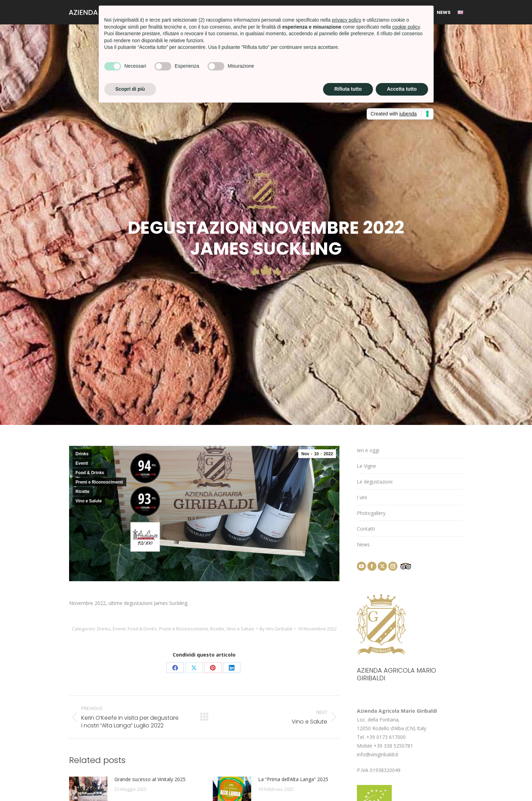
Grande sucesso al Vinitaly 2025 (150, 779)
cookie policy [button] (406, 27)
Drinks (82, 454)
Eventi (82, 463)
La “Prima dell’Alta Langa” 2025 (293, 779)
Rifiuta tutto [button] (348, 89)
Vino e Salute (89, 501)
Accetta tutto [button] (402, 89)
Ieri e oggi (368, 450)
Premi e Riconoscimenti (99, 482)
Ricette (83, 492)
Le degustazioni (375, 482)
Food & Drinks (90, 473)
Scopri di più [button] (130, 89)
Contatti (366, 529)
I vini (362, 497)
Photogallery (371, 513)
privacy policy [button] (346, 20)
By (276, 629)
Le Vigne (366, 466)
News (363, 544)
